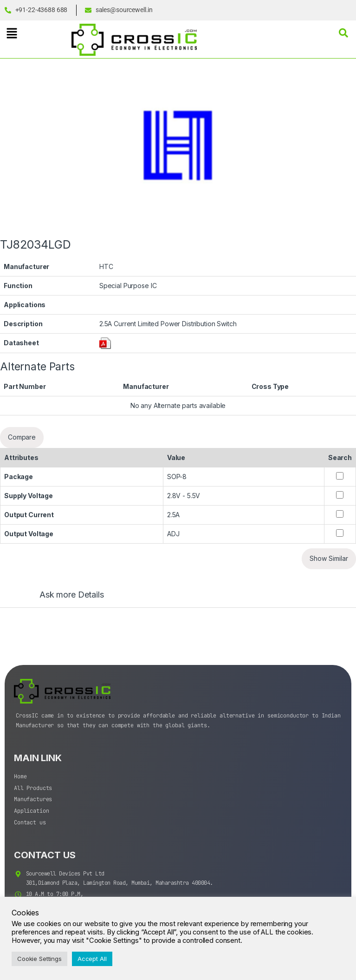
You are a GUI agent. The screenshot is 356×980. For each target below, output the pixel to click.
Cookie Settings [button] (39, 959)
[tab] (62, 599)
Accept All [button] (92, 959)
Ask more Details (72, 595)
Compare (22, 437)
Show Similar (329, 558)
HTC (106, 266)
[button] (12, 33)
